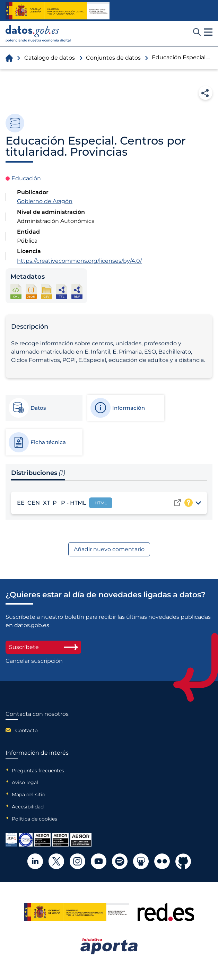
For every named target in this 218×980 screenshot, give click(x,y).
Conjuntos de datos (113, 58)
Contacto (27, 730)
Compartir (206, 93)
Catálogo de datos (50, 58)
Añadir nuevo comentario (109, 549)
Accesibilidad (28, 807)
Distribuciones (38, 473)
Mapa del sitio (29, 795)
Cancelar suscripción (34, 661)
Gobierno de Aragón (45, 201)
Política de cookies (34, 819)
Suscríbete (43, 647)
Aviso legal (25, 782)
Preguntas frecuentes (38, 771)
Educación (26, 178)
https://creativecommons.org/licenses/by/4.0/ (79, 261)
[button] (208, 32)
